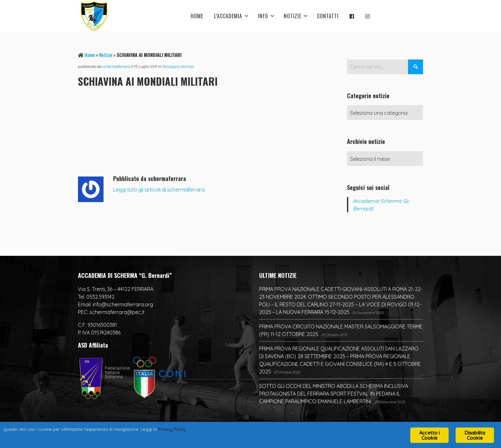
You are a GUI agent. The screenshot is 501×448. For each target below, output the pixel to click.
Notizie (106, 55)
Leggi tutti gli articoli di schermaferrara (159, 190)
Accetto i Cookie (429, 435)
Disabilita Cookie (475, 435)
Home (90, 55)
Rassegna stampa (178, 66)
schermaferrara (116, 66)
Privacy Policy (211, 431)
